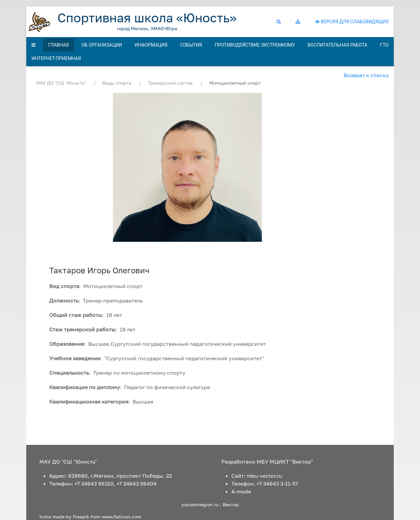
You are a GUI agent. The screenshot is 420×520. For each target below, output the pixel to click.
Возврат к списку (366, 75)
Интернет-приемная (56, 58)
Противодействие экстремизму (255, 45)
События (191, 45)
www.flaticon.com (121, 517)
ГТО (384, 45)
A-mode (241, 491)
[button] (281, 22)
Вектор (231, 504)
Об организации (102, 45)
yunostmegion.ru (200, 504)
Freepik (81, 517)
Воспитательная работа (338, 45)
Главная (59, 45)
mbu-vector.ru (264, 476)
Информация (151, 45)
